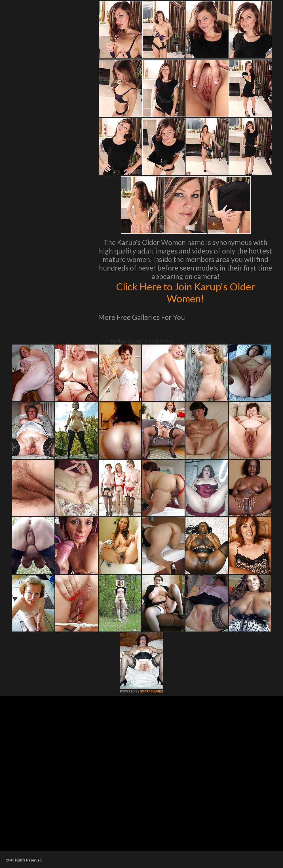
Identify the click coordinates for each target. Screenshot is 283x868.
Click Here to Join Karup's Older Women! (186, 292)
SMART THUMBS (152, 691)
